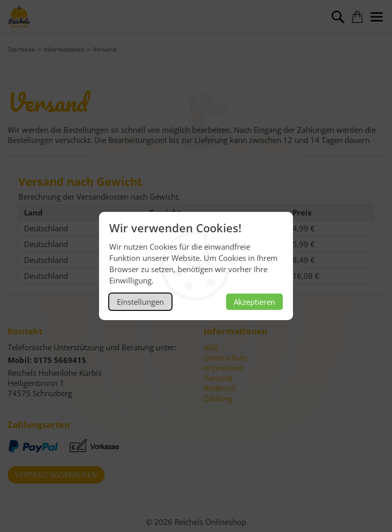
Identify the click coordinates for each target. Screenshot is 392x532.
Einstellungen (140, 302)
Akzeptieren (254, 302)
